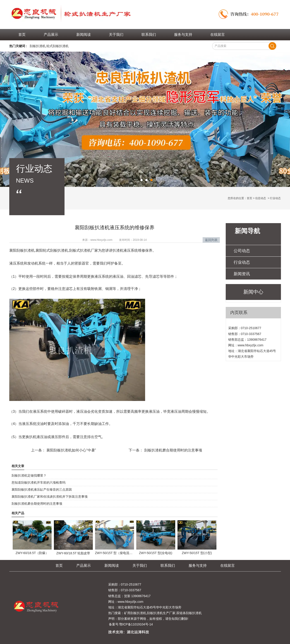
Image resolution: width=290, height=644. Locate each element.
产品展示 (51, 35)
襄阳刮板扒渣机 (22, 250)
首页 (22, 35)
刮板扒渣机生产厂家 (161, 613)
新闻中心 (253, 292)
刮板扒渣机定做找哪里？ (29, 475)
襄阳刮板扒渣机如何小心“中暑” (71, 450)
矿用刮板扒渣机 (135, 613)
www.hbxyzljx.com (101, 240)
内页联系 (239, 312)
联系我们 (149, 35)
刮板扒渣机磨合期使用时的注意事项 (173, 450)
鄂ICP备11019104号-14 (136, 624)
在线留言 (218, 35)
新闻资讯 (242, 274)
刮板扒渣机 (38, 46)
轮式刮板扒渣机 (58, 46)
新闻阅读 (84, 35)
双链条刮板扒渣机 (189, 613)
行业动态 (242, 262)
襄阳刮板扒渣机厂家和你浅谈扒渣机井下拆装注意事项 (50, 497)
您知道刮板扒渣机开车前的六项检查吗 (38, 482)
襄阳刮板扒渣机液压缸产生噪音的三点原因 (42, 490)
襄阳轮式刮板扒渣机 (52, 250)
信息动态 (261, 198)
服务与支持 (183, 35)
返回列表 (211, 240)
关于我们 (116, 35)
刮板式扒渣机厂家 (84, 250)
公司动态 (242, 251)
